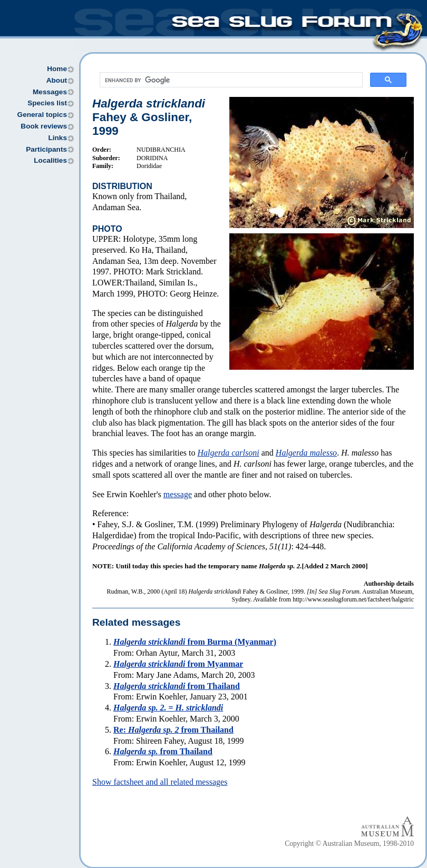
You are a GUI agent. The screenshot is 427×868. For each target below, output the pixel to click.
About (57, 80)
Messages (50, 92)
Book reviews (44, 126)
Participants (46, 149)
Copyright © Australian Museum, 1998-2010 (349, 844)
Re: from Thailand (173, 730)
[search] (230, 80)
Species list (47, 103)
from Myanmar (178, 664)
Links (57, 138)
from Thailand (177, 686)
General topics (42, 115)
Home (57, 69)
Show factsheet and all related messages (160, 782)
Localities (50, 160)
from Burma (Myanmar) (195, 642)
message (178, 494)
